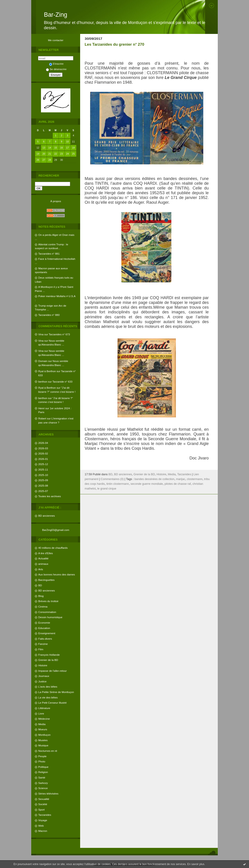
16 (62, 148)
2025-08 (43, 486)
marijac (181, 479)
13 (44, 148)
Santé (42, 777)
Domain (43, 361)
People (42, 756)
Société (43, 804)
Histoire (43, 665)
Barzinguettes (46, 580)
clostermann (195, 479)
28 (50, 160)
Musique (43, 745)
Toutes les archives (50, 496)
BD (40, 585)
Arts (41, 569)
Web (41, 826)
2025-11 (43, 469)
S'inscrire (56, 64)
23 (62, 154)
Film (41, 649)
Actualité (43, 558)
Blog (41, 596)
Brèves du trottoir (48, 601)
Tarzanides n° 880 (49, 315)
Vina (41, 334)
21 (50, 154)
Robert (42, 418)
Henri (41, 408)
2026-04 (43, 443)
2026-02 (43, 453)
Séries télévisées (48, 793)
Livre (41, 713)
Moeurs (43, 729)
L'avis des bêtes (48, 687)
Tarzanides (45, 815)
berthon (43, 382)
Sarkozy (43, 783)
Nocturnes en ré (48, 751)
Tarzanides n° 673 (59, 334)
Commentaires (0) (112, 479)
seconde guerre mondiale (147, 484)
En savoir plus (196, 864)
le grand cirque (107, 489)
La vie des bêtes (48, 697)
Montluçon (44, 735)
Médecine (44, 719)
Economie (44, 623)
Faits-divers (45, 639)
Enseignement (47, 633)
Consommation (47, 612)
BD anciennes (47, 516)
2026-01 (43, 459)
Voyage (43, 820)
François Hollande (49, 655)
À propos (56, 201)
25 (73, 154)
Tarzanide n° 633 (62, 382)
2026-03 (43, 448)
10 (67, 142)
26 (38, 160)
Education (44, 628)
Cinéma (43, 607)
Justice (42, 681)
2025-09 (43, 480)
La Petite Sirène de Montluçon (56, 692)
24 (67, 154)
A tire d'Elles (45, 553)
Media (42, 724)
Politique (43, 767)
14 (50, 148)
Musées (43, 740)
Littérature (44, 708)
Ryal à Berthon (47, 371)
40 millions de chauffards (53, 548)
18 (73, 148)
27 (44, 160)
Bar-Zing (56, 15)
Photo (42, 761)
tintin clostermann (118, 484)
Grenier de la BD (48, 660)
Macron (43, 831)
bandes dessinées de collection (154, 479)
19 (38, 154)
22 (56, 154)
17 (67, 148)
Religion (43, 772)
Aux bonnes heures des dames (57, 574)
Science (43, 788)
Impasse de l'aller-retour (53, 671)
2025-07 (43, 491)
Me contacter (56, 40)
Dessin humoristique (50, 617)
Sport (41, 810)
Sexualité (44, 799)
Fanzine (43, 644)
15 (56, 148)
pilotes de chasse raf (178, 484)
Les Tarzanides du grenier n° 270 (114, 44)
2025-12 (43, 464)
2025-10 (43, 475)
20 (44, 154)
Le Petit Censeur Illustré (52, 703)
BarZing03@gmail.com (56, 530)
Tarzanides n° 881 (49, 254)
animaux (43, 564)
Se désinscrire (56, 69)
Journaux (44, 676)
